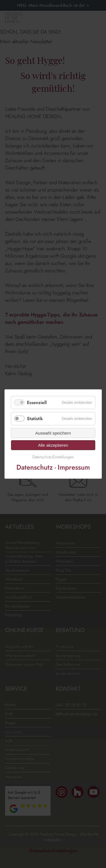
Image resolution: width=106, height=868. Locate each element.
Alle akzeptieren (53, 445)
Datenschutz (34, 467)
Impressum (73, 467)
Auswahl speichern (53, 433)
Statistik (35, 419)
